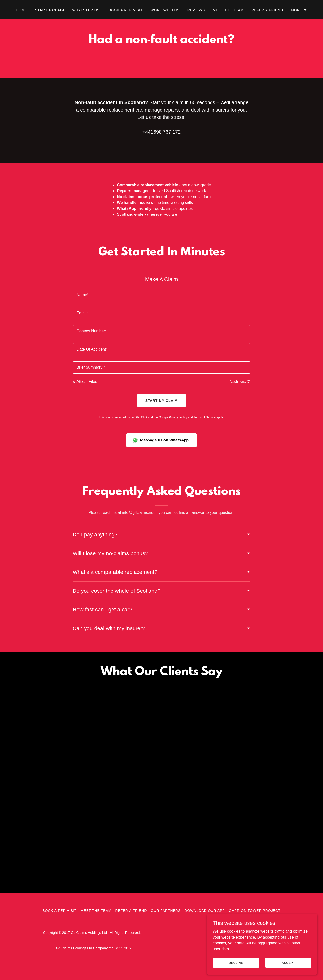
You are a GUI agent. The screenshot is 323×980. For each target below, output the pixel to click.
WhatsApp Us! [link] (87, 10)
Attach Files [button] (87, 382)
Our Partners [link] (166, 921)
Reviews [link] (196, 10)
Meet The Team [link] (228, 10)
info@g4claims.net (138, 512)
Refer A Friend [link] (267, 10)
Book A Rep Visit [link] (126, 10)
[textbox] (161, 295)
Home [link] (22, 10)
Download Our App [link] (205, 921)
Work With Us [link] (165, 10)
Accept (291, 962)
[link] (79, 785)
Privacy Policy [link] (178, 417)
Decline (245, 962)
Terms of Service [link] (205, 417)
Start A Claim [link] (50, 10)
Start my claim (161, 401)
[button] (299, 10)
